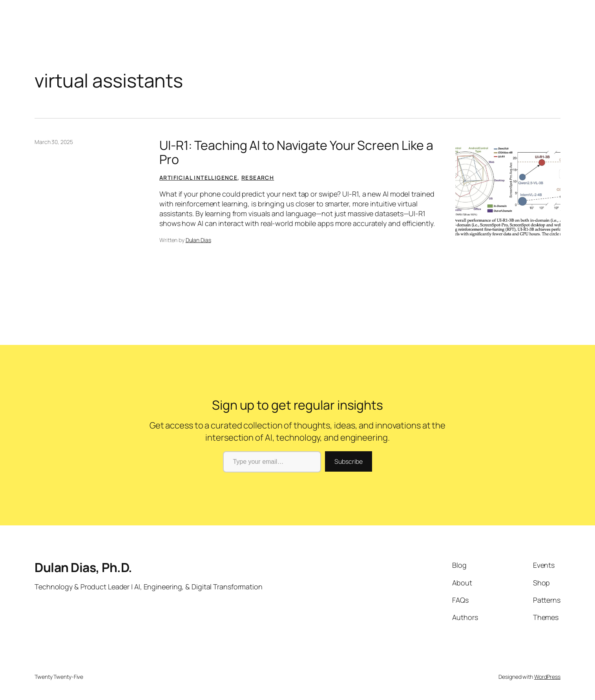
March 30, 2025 (54, 142)
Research (258, 178)
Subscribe (348, 461)
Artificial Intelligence (198, 178)
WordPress (547, 677)
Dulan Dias (198, 240)
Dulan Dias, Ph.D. (83, 567)
